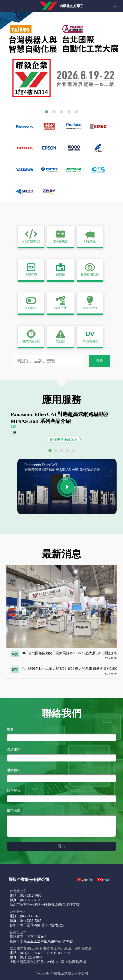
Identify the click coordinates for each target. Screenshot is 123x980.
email (106, 880)
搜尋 (99, 361)
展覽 (15, 654)
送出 (61, 846)
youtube (87, 880)
